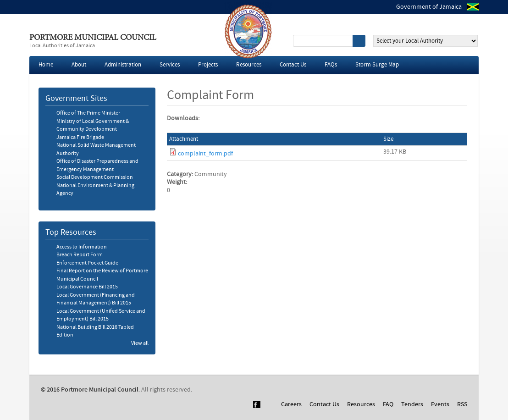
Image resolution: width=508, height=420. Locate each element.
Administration (123, 65)
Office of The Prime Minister (88, 113)
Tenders (412, 404)
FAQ (388, 404)
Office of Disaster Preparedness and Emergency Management (97, 166)
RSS (462, 404)
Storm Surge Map (377, 65)
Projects (208, 65)
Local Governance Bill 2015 (87, 287)
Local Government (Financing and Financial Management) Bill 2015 (96, 299)
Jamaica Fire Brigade (80, 138)
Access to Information (82, 247)
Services (170, 65)
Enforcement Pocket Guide (87, 263)
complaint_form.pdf (205, 154)
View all (140, 343)
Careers (291, 404)
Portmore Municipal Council (93, 38)
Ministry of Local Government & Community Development (93, 126)
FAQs (331, 65)
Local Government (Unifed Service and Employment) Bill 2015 (101, 315)
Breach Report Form (80, 255)
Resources (249, 65)
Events (440, 404)
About (79, 65)
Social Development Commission (95, 177)
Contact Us (293, 65)
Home (46, 65)
